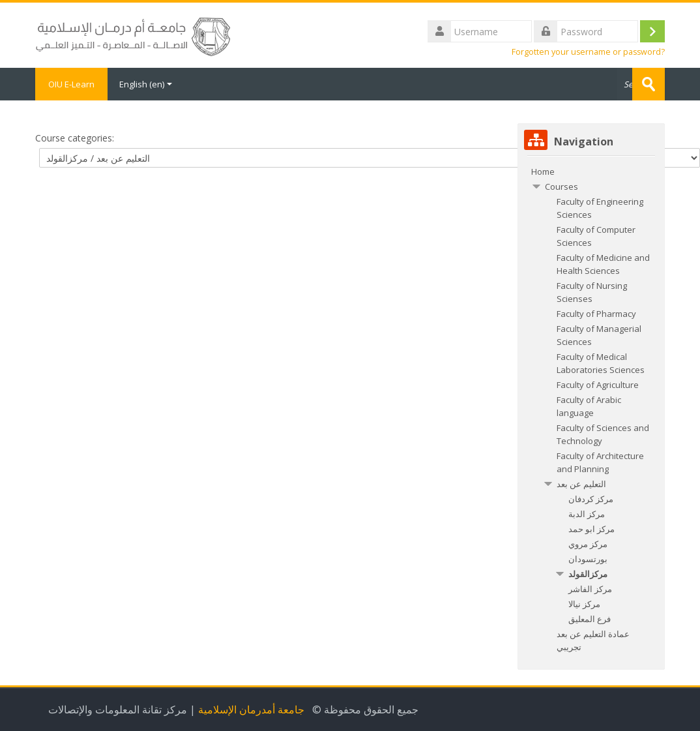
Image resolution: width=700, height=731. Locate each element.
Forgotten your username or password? (588, 52)
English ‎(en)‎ (146, 84)
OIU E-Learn (71, 84)
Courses (561, 186)
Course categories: (75, 138)
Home (543, 172)
